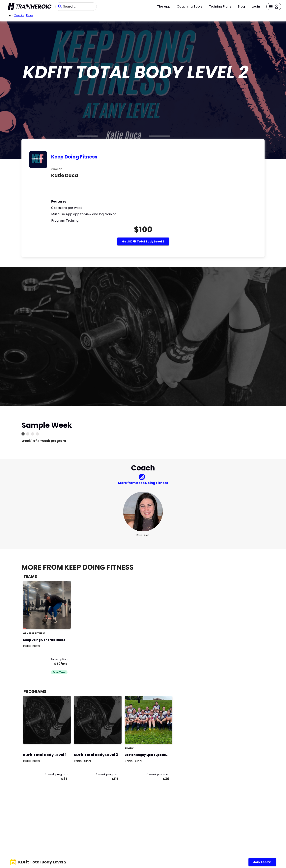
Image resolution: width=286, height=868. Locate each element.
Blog (241, 6)
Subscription (59, 659)
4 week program (56, 774)
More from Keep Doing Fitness (143, 483)
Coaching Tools (190, 6)
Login (256, 6)
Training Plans (220, 6)
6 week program (158, 774)
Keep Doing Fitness (74, 157)
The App (164, 6)
